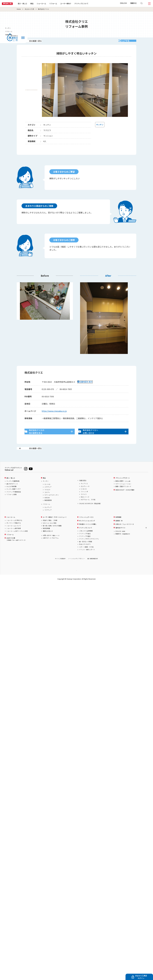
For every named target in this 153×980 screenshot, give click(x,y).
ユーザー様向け (73, 3)
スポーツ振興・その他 (86, 556)
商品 (44, 487)
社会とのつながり (85, 553)
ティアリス (84, 493)
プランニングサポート (123, 487)
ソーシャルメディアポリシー (76, 568)
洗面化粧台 (83, 489)
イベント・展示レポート (87, 559)
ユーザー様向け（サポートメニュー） (55, 526)
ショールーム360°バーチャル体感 (17, 540)
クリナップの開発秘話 (14, 501)
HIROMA (47, 506)
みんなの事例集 (11, 495)
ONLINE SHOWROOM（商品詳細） (90, 512)
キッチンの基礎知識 (13, 490)
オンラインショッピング (87, 530)
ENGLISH (123, 3)
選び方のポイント (12, 493)
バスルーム (46, 513)
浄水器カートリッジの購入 (88, 533)
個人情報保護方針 (93, 568)
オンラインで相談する (14, 532)
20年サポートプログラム (51, 547)
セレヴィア (48, 516)
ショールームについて (14, 535)
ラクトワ (84, 503)
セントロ (47, 493)
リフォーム (61, 3)
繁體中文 (134, 3)
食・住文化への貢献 (86, 550)
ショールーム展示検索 (14, 537)
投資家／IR (119, 530)
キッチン (46, 490)
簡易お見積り (123, 490)
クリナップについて (89, 3)
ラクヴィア (48, 519)
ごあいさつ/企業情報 (86, 540)
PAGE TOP (76, 579)
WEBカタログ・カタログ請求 (125, 499)
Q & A (50, 532)
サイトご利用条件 (60, 568)
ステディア (48, 496)
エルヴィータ (85, 495)
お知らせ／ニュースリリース (125, 533)
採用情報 (118, 526)
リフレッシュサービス (86, 526)
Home (19, 9)
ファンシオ (84, 501)
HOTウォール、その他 (88, 509)
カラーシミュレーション (123, 493)
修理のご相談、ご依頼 (50, 529)
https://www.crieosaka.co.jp (54, 414)
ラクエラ (47, 498)
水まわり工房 (29, 9)
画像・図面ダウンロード (123, 495)
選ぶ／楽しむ (11, 487)
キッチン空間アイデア (14, 498)
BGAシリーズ (85, 506)
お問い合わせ (52, 544)
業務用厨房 (48, 509)
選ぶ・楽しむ (30, 3)
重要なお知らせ (48, 540)
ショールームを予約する (14, 529)
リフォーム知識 (11, 503)
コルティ (47, 501)
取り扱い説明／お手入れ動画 (52, 535)
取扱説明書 (46, 537)
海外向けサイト (120, 537)
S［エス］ (84, 498)
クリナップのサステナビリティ (89, 548)
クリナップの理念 (85, 542)
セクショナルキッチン (52, 504)
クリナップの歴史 (85, 545)
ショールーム (49, 3)
